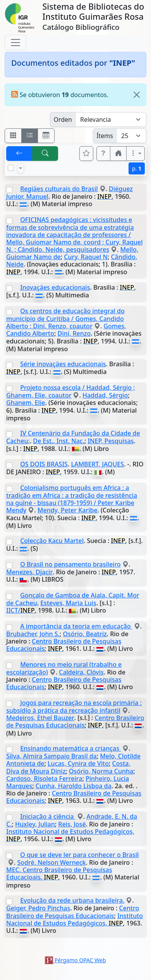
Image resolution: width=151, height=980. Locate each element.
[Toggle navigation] (15, 43)
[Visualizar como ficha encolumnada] (30, 136)
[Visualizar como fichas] (13, 136)
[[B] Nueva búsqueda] (45, 154)
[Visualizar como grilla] (46, 136)
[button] (103, 154)
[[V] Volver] (19, 154)
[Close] (137, 95)
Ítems (105, 136)
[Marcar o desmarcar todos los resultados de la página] (11, 168)
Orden (63, 120)
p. (137, 168)
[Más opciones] (136, 154)
